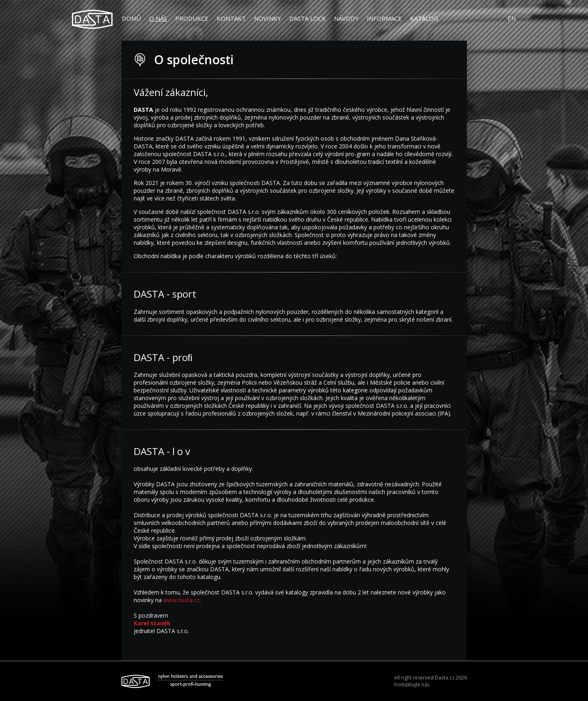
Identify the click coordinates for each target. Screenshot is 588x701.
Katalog (424, 18)
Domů (131, 18)
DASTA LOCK (308, 18)
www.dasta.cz (181, 600)
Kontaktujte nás (412, 685)
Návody (346, 18)
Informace (384, 18)
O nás (158, 18)
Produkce (192, 18)
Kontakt (231, 18)
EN (512, 18)
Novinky (268, 18)
